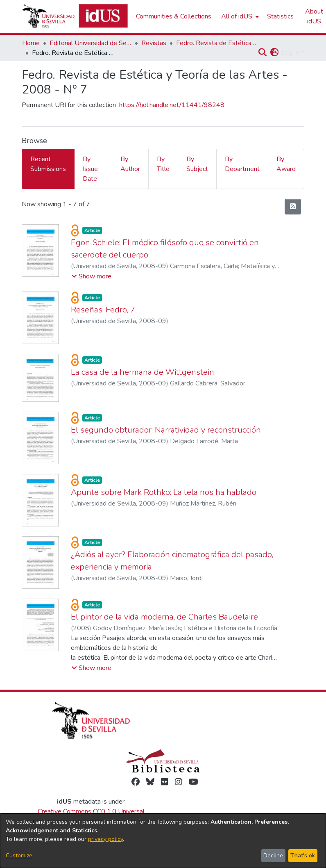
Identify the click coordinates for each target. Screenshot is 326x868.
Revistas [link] (154, 43)
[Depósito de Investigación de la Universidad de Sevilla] (75, 16)
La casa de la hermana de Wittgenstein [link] (143, 372)
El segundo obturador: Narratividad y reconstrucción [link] (166, 430)
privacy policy (105, 839)
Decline (273, 855)
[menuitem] (239, 16)
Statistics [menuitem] (280, 16)
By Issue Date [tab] (90, 169)
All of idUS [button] (237, 16)
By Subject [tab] (197, 164)
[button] (262, 52)
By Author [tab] (130, 164)
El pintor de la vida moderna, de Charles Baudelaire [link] (164, 617)
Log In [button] (291, 52)
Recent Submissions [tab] (48, 164)
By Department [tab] (242, 164)
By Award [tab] (286, 164)
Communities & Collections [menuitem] (174, 16)
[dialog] (163, 841)
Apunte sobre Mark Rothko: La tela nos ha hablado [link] (164, 492)
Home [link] (31, 43)
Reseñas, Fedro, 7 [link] (103, 310)
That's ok (303, 855)
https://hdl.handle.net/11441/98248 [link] (172, 105)
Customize (19, 855)
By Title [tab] (163, 164)
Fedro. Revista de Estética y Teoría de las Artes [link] (217, 43)
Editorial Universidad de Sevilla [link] (91, 43)
